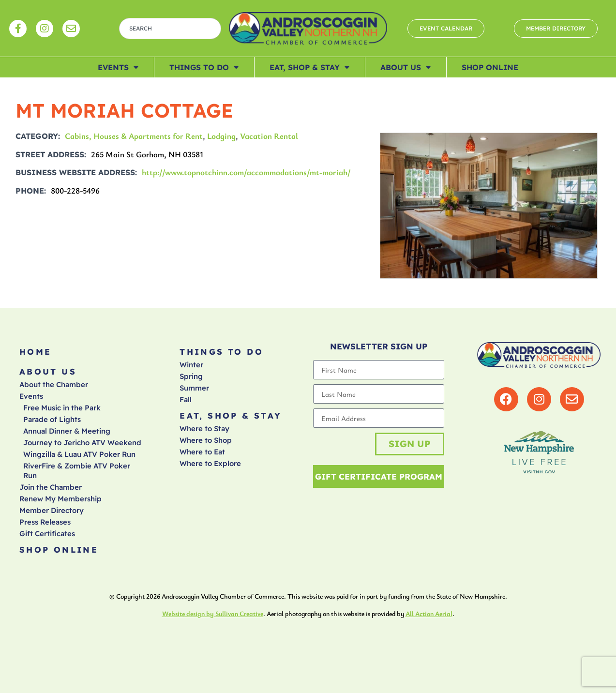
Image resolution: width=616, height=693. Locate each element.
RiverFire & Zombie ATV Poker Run (77, 471)
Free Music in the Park (62, 408)
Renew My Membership (60, 499)
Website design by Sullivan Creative (213, 613)
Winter (191, 365)
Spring (191, 376)
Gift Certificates (47, 534)
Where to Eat (202, 452)
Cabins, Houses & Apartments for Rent (134, 136)
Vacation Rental (269, 136)
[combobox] (170, 29)
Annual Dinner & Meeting (67, 431)
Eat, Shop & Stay (309, 67)
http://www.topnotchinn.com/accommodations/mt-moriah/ (246, 172)
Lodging (221, 136)
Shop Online (490, 67)
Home (36, 352)
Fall (186, 399)
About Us (406, 67)
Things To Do (204, 67)
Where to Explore (210, 463)
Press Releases (45, 522)
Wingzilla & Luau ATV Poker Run (79, 454)
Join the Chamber (51, 487)
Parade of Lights (52, 419)
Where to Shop (206, 440)
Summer (194, 388)
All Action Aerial (429, 613)
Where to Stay (204, 429)
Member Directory (52, 510)
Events (118, 67)
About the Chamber (54, 384)
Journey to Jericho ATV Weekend (82, 443)
